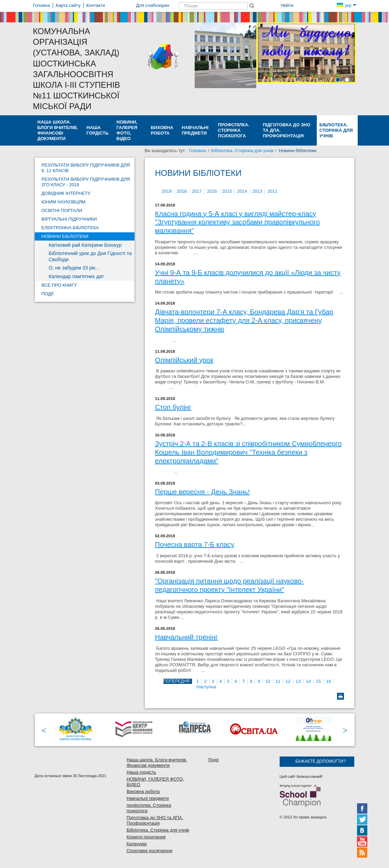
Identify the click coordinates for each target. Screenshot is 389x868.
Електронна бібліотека (70, 228)
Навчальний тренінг (187, 637)
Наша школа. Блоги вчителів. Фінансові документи (58, 130)
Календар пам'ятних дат (77, 276)
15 (318, 681)
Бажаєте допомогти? (321, 761)
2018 (182, 191)
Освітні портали (62, 210)
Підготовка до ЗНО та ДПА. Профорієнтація (287, 130)
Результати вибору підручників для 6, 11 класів (86, 168)
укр (346, 5)
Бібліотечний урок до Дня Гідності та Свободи (90, 256)
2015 (227, 191)
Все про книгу (59, 285)
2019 (167, 191)
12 (288, 681)
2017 (197, 191)
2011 (272, 191)
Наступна (206, 687)
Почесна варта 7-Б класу (195, 544)
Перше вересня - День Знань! (203, 492)
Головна (197, 151)
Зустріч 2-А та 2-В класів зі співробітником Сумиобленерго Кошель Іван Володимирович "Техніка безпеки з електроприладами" (248, 452)
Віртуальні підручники (69, 219)
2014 (242, 191)
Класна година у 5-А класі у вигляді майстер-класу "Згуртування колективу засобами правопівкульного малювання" (237, 222)
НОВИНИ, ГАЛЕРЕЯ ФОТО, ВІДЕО (127, 130)
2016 (212, 191)
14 (308, 681)
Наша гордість (98, 130)
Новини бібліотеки (65, 236)
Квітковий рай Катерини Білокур (85, 245)
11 (278, 681)
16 (328, 681)
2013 (257, 191)
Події (48, 294)
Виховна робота (162, 130)
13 (298, 681)
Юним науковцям (64, 202)
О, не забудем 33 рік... (74, 268)
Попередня (176, 681)
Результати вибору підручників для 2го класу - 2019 (86, 182)
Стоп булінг (173, 407)
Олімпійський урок (184, 360)
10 (268, 681)
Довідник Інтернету (66, 193)
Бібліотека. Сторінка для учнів (336, 130)
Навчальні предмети (195, 130)
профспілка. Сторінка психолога (234, 130)
